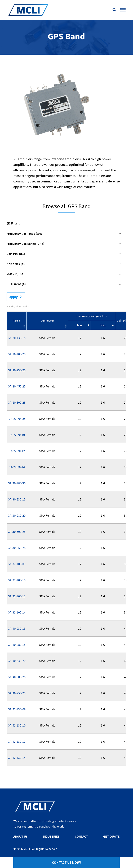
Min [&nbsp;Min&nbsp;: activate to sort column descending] (79, 325)
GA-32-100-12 (17, 596)
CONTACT (81, 836)
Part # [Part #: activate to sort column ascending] (17, 321)
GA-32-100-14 (17, 612)
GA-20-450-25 (17, 386)
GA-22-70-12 (17, 451)
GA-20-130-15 (17, 338)
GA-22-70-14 (17, 467)
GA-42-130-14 (17, 758)
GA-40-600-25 (17, 677)
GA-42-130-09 (17, 709)
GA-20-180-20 (17, 354)
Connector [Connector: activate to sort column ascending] (47, 321)
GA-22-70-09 (17, 419)
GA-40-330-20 (17, 661)
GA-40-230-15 (17, 629)
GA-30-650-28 (17, 548)
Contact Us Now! (66, 862)
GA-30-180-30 (17, 483)
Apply (14, 297)
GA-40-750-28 (17, 693)
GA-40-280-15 (17, 645)
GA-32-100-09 (17, 564)
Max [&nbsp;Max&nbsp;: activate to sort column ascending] (103, 325)
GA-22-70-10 (17, 435)
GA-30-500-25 (17, 532)
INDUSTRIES (51, 836)
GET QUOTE (111, 836)
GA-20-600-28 (17, 402)
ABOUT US (21, 836)
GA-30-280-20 (17, 516)
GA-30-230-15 (17, 499)
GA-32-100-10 (17, 580)
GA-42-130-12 (17, 742)
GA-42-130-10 (17, 725)
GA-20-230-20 (17, 370)
